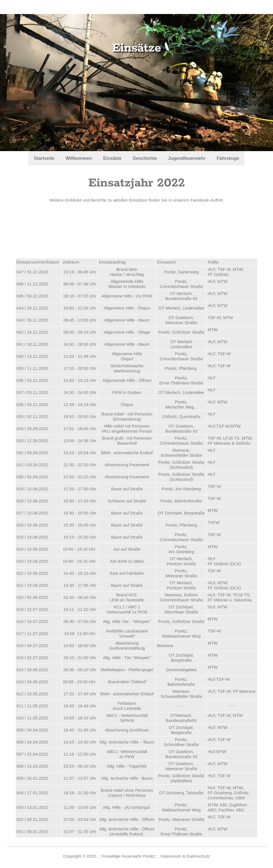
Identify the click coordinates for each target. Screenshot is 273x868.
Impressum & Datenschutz (185, 856)
